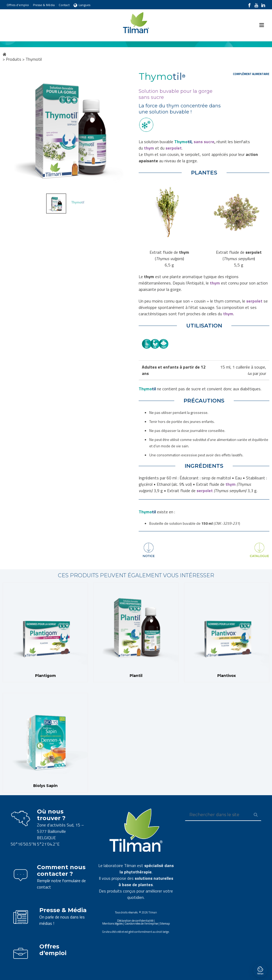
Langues (82, 5)
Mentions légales (112, 924)
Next (124, 131)
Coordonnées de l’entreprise (141, 924)
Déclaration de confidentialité (135, 921)
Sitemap (165, 924)
